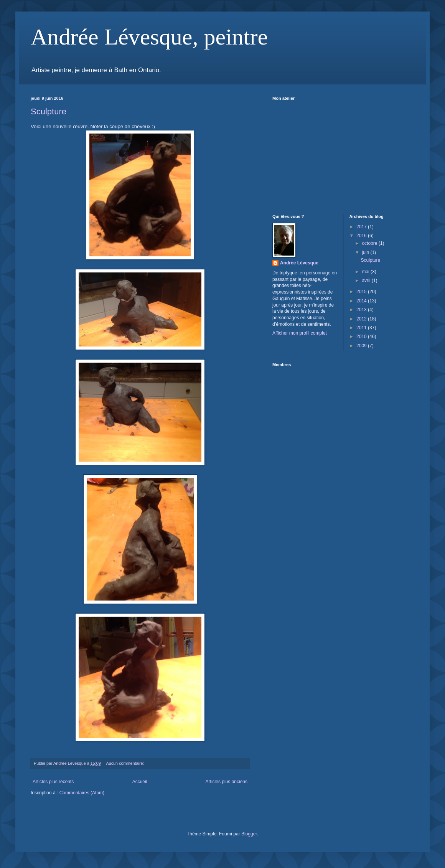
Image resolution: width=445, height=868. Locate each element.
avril (367, 281)
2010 (362, 337)
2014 (362, 301)
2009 (362, 346)
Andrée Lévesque (299, 263)
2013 (362, 310)
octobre (370, 243)
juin (366, 252)
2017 (362, 227)
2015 (362, 292)
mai (366, 272)
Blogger (249, 834)
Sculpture (49, 111)
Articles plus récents (53, 782)
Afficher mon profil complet (300, 333)
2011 (362, 328)
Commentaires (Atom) (82, 793)
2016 (362, 236)
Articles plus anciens (227, 782)
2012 (362, 319)
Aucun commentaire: (126, 763)
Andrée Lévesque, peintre (149, 37)
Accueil (140, 782)
